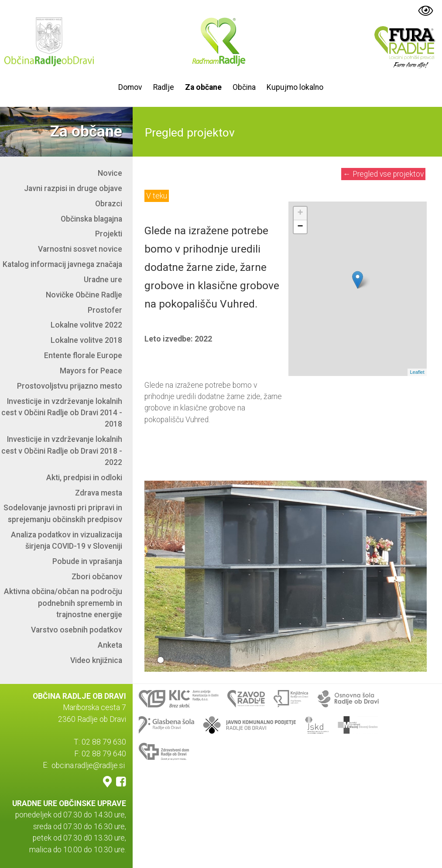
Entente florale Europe (83, 355)
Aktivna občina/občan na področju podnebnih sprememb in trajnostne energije (63, 603)
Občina (244, 87)
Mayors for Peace (91, 371)
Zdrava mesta (99, 493)
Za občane (203, 87)
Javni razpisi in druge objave (73, 188)
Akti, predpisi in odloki (84, 478)
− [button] (300, 227)
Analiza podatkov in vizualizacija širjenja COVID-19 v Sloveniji (67, 540)
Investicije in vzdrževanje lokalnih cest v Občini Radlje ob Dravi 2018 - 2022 (62, 451)
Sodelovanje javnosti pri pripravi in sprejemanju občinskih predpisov (63, 513)
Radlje (164, 87)
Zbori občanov (97, 577)
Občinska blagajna (91, 219)
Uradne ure (103, 280)
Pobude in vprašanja (87, 561)
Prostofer (105, 310)
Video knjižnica (96, 660)
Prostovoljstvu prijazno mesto (70, 386)
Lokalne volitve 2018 (86, 340)
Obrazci (109, 204)
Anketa (110, 645)
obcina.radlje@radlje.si (88, 765)
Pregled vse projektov (383, 174)
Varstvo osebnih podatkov (77, 630)
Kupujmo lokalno (295, 87)
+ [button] (300, 213)
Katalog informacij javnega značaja (62, 264)
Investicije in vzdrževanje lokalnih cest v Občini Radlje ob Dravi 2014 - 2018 (62, 413)
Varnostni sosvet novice (80, 249)
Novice (110, 173)
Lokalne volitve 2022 (86, 325)
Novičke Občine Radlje (84, 295)
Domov (130, 87)
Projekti (109, 234)
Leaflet (417, 372)
